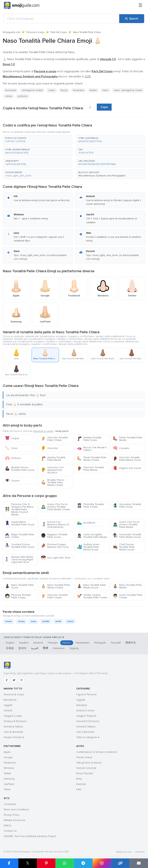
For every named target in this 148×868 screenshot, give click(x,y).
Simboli (8, 710)
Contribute (10, 804)
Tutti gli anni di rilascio (89, 763)
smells (46, 621)
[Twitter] (14, 680)
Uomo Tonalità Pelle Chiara (128, 596)
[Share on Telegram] (83, 863)
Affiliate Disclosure (15, 820)
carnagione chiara (32, 90)
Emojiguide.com (12, 32)
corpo (52, 90)
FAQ (79, 789)
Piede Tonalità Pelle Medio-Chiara (92, 459)
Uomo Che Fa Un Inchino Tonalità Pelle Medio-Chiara (55, 507)
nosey (21, 621)
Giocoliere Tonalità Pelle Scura (127, 506)
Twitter (7, 773)
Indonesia (59, 648)
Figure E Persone (86, 694)
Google (8, 757)
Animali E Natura (86, 727)
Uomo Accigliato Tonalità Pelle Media (92, 536)
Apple (7, 752)
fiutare (93, 90)
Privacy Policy (12, 815)
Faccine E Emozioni (88, 721)
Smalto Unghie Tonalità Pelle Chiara (92, 596)
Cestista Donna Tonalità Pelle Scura (19, 546)
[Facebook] (7, 680)
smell (58, 621)
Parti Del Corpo (59, 32)
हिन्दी (46, 648)
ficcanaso (79, 90)
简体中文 (131, 643)
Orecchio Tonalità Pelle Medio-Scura (127, 459)
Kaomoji (81, 784)
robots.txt (140, 852)
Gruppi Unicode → (14, 737)
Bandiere (82, 705)
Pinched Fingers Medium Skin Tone (55, 546)
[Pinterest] (21, 680)
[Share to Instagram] (102, 863)
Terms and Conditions (16, 809)
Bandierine (10, 700)
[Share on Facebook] (9, 863)
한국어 (22, 648)
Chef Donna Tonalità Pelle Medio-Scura (124, 547)
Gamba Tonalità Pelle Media (53, 459)
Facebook (10, 763)
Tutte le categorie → (88, 737)
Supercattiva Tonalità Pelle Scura (19, 523)
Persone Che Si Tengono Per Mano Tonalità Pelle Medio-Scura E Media (19, 509)
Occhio (12, 481)
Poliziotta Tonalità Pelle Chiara (90, 506)
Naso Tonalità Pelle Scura (19, 586)
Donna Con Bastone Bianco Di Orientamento (55, 525)
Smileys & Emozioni (15, 721)
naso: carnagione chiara (128, 90)
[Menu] (140, 6)
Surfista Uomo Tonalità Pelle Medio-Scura (88, 547)
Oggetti (8, 705)
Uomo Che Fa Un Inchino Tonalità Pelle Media (126, 525)
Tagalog (74, 648)
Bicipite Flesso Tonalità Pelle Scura (19, 469)
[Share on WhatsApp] (65, 863)
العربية (35, 648)
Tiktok (7, 789)
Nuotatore (86, 523)
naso (105, 90)
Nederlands (83, 643)
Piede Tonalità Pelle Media (127, 439)
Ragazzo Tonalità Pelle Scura (54, 536)
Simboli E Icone (85, 710)
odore (9, 96)
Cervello (121, 448)
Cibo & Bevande (13, 732)
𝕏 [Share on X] (28, 863)
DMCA (7, 826)
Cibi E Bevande (85, 732)
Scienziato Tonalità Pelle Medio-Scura (127, 536)
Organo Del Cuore (127, 468)
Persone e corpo (35, 32)
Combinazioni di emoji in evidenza (97, 752)
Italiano (67, 643)
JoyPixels (9, 784)
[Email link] (139, 863)
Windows (9, 768)
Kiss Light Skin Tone (56, 558)
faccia (64, 90)
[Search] (132, 19)
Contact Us (10, 831)
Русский (116, 643)
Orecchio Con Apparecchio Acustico (52, 470)
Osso (11, 448)
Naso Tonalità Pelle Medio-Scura (91, 586)
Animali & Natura (13, 727)
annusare (11, 90)
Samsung (9, 779)
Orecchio (49, 448)
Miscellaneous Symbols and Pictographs (102, 176)
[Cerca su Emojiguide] (62, 19)
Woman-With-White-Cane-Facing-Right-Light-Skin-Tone (19, 560)
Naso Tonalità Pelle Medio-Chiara (55, 586)
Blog (79, 779)
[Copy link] (120, 863)
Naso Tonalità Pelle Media (127, 586)
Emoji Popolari (85, 773)
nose (33, 621)
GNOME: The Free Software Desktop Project (30, 836)
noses (9, 621)
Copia (104, 107)
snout (70, 621)
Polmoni (13, 458)
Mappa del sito (124, 852)
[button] (38, 140)
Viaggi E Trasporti (86, 716)
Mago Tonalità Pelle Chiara (19, 536)
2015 (88, 76)
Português (100, 643)
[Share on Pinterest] (46, 863)
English (10, 643)
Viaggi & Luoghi (13, 716)
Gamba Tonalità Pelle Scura (89, 439)
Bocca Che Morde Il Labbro (92, 449)
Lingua (12, 438)
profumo (23, 96)
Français (53, 643)
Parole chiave (84, 757)
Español (24, 643)
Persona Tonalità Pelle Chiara (18, 596)
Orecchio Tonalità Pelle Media (90, 469)
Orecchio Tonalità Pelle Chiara (54, 439)
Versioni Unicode (86, 768)
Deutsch (38, 643)
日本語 (10, 648)
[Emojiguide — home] (22, 6)
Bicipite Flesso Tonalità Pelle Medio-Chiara (53, 482)
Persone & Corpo (14, 694)
